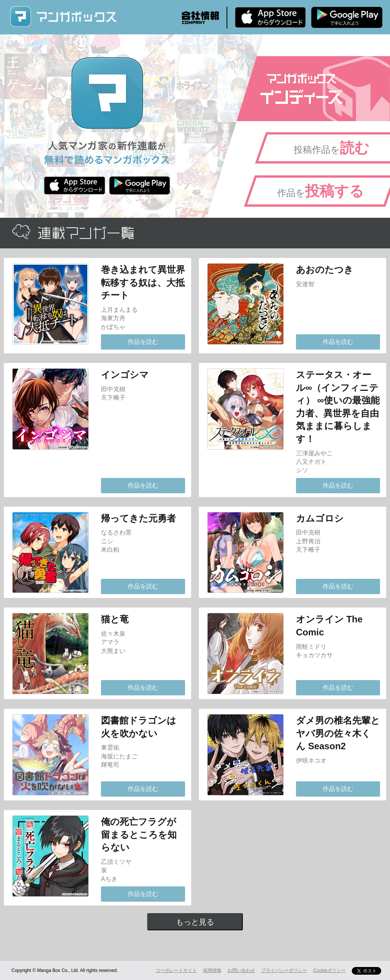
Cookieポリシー (329, 970)
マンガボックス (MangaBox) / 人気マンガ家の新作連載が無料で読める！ (63, 17)
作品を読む (143, 342)
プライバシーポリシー (284, 970)
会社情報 (200, 18)
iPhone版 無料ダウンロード (270, 17)
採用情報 (212, 970)
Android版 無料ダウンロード (347, 17)
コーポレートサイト (176, 970)
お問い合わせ (241, 970)
